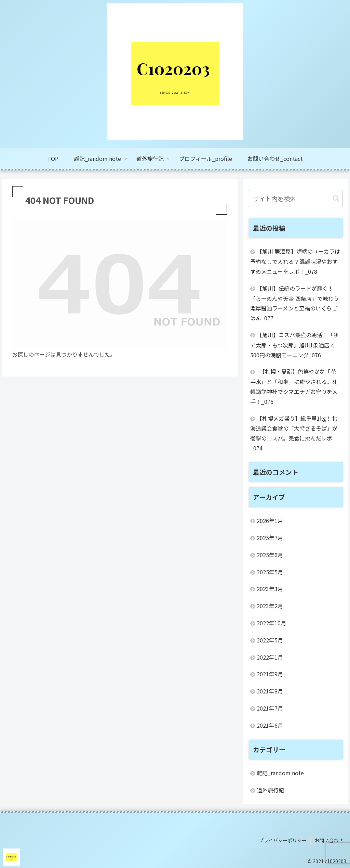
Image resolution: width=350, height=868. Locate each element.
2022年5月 (270, 640)
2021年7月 (270, 708)
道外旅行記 (270, 790)
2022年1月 (270, 657)
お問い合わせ (329, 840)
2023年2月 (270, 606)
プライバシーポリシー (284, 840)
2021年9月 (270, 674)
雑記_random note (280, 773)
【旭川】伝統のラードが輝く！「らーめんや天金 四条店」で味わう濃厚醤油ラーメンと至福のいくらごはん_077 (295, 303)
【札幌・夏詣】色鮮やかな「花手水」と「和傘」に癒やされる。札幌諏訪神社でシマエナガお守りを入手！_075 (294, 386)
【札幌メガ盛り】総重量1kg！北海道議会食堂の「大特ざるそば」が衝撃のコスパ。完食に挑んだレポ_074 (294, 433)
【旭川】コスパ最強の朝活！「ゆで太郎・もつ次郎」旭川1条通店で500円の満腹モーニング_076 (294, 345)
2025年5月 (270, 572)
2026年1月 (270, 521)
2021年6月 (270, 725)
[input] (296, 199)
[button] (336, 198)
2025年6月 (270, 555)
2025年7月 (270, 538)
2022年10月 (271, 623)
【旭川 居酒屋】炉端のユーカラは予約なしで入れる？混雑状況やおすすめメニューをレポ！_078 (295, 261)
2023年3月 (270, 589)
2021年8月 (270, 691)
